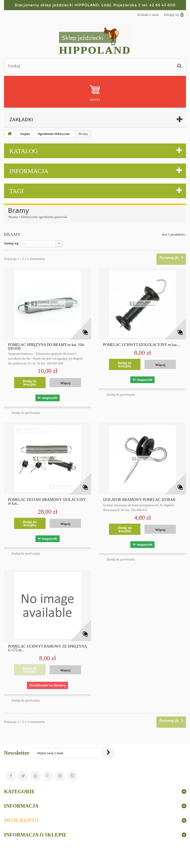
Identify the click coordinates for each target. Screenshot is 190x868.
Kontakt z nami (148, 15)
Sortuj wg (11, 243)
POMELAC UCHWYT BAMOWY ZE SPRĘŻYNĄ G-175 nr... (47, 648)
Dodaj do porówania (26, 413)
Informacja (29, 171)
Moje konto (21, 820)
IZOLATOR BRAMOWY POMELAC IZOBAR (139, 500)
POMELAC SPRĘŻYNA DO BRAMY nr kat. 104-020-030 (46, 347)
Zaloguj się (174, 14)
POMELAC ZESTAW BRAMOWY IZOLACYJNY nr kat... (47, 502)
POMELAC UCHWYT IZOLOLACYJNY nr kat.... (142, 345)
